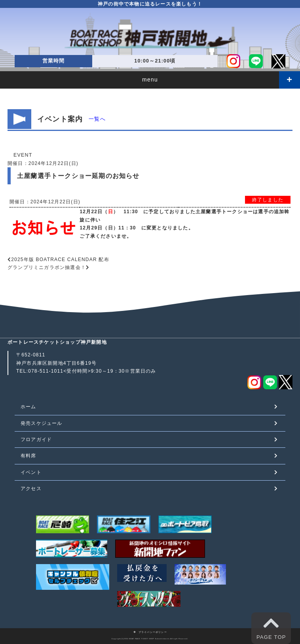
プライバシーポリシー (150, 632)
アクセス (31, 489)
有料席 (28, 456)
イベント (31, 472)
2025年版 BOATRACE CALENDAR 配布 (60, 259)
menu (150, 80)
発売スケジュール (42, 423)
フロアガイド (36, 439)
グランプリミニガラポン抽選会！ (47, 267)
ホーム (28, 407)
